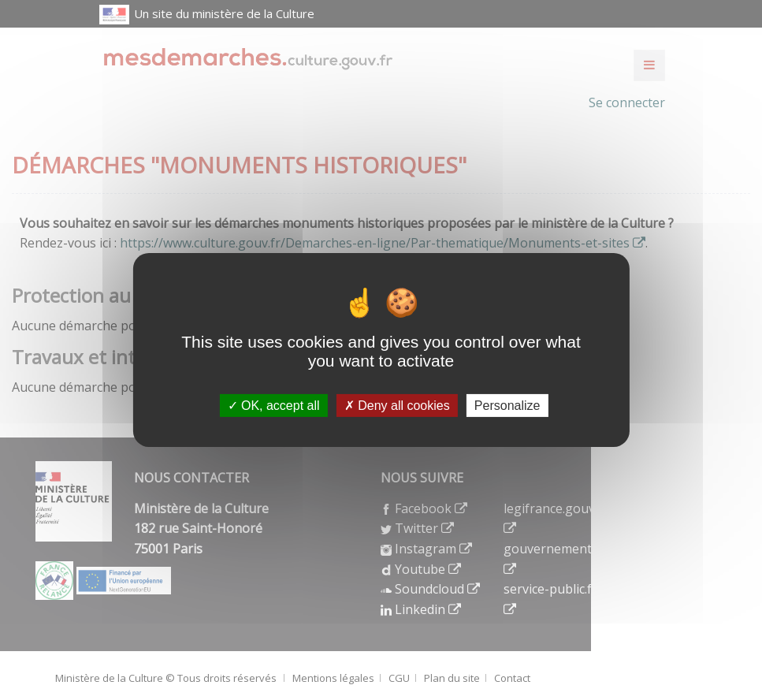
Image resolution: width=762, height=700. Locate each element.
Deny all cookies (397, 406)
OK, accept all (274, 406)
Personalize (507, 406)
